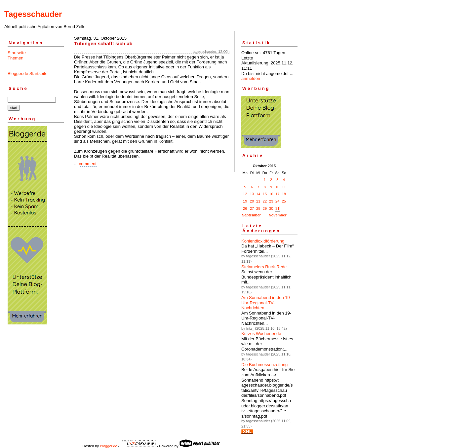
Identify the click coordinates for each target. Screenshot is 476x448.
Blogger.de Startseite (28, 74)
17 (277, 194)
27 (252, 208)
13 (252, 194)
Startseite (17, 53)
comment (87, 164)
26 (245, 208)
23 (271, 201)
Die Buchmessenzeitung (264, 365)
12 (245, 194)
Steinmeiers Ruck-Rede (264, 267)
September (251, 215)
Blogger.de (109, 446)
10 (277, 187)
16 (271, 194)
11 (284, 187)
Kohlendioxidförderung (263, 241)
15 (265, 194)
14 (258, 194)
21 (258, 201)
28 (258, 208)
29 (265, 208)
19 (245, 201)
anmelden (251, 78)
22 (265, 201)
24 (277, 201)
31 (277, 208)
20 (252, 201)
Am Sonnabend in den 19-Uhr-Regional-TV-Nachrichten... (266, 303)
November (278, 215)
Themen (16, 58)
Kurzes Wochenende (261, 334)
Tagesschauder (33, 14)
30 (271, 208)
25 (284, 201)
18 (284, 194)
